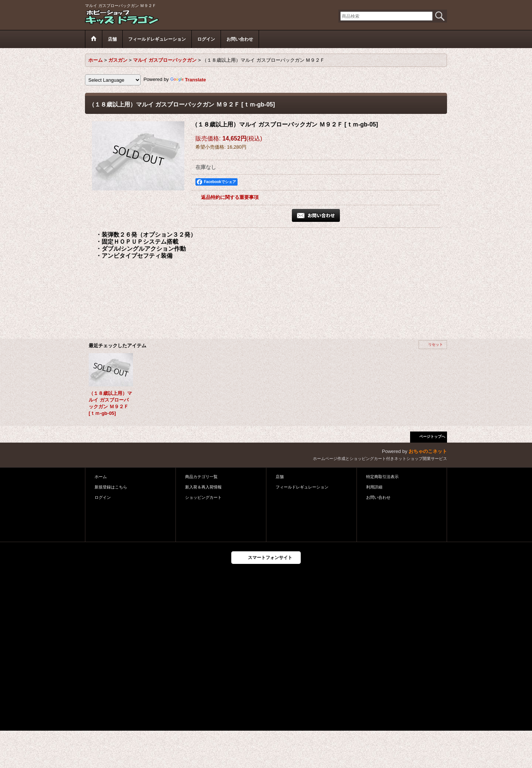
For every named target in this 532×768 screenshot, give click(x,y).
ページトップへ (432, 437)
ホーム (101, 477)
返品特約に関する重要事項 (230, 197)
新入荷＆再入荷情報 (203, 487)
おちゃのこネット (428, 451)
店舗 (280, 477)
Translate (188, 80)
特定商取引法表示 (382, 477)
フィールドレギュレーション (302, 487)
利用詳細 (374, 487)
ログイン (103, 497)
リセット (436, 344)
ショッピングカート (203, 497)
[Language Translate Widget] (113, 80)
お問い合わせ (378, 497)
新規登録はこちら (111, 487)
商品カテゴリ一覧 (201, 477)
